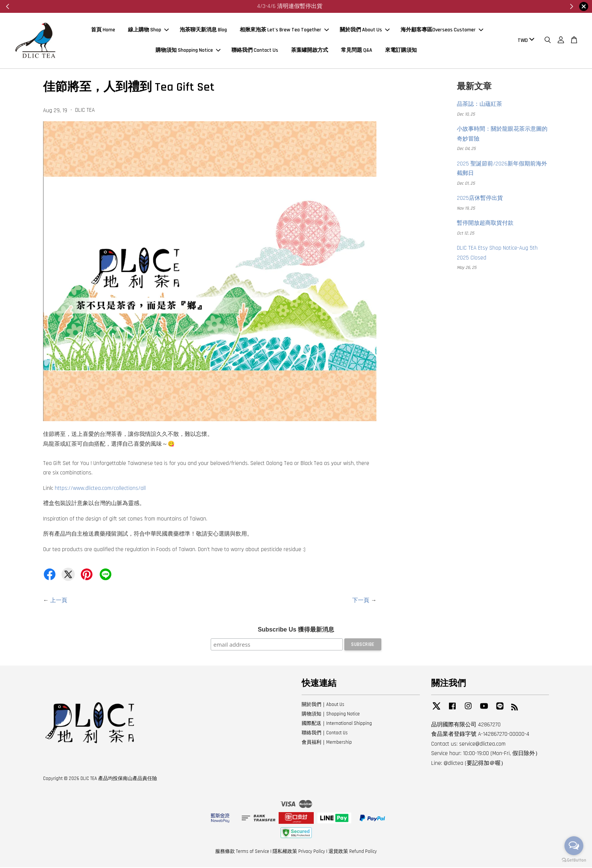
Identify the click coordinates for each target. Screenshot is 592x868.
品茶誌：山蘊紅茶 (479, 105)
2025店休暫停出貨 (480, 199)
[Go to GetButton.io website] (574, 860)
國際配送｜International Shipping (337, 724)
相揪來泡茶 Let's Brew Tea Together (284, 31)
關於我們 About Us (365, 31)
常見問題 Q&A (357, 51)
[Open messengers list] (574, 846)
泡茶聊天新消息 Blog (203, 31)
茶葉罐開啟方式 (310, 51)
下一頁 (361, 602)
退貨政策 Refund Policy (353, 853)
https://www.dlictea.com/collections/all (100, 489)
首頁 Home (103, 31)
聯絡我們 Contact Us (255, 51)
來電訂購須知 (401, 51)
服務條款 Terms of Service (242, 853)
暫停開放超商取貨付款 (485, 224)
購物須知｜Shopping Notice (331, 715)
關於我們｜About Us (323, 706)
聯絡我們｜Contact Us (325, 734)
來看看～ (324, 6)
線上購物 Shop (148, 31)
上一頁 (59, 602)
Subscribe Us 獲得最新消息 (296, 631)
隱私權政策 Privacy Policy (299, 853)
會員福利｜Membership (327, 743)
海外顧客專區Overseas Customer (442, 31)
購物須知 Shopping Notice (188, 51)
